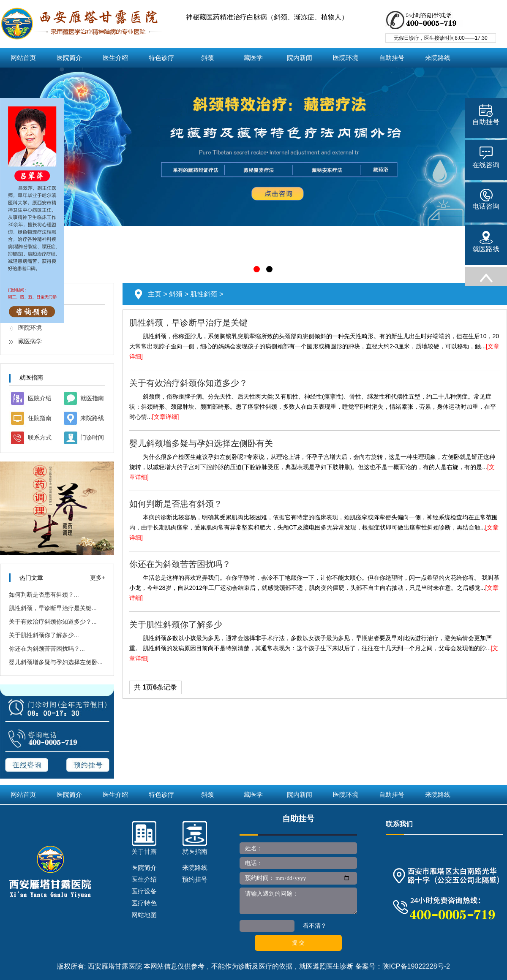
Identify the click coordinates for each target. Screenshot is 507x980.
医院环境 (346, 58)
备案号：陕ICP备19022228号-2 (403, 966)
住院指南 (40, 418)
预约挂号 (195, 879)
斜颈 (207, 58)
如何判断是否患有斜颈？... (44, 595)
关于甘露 (144, 851)
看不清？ (315, 926)
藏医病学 (30, 341)
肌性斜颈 (204, 294)
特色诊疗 (161, 58)
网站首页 (23, 58)
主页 (155, 294)
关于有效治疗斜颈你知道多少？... (53, 622)
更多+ (98, 578)
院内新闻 (300, 58)
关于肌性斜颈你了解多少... (44, 635)
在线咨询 (486, 157)
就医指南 (92, 398)
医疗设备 (144, 891)
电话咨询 (486, 199)
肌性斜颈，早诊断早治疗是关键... (53, 608)
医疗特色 (144, 903)
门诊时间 (92, 437)
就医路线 (486, 242)
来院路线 (438, 58)
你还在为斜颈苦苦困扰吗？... (47, 649)
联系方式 (40, 437)
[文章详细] (166, 417)
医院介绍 (40, 398)
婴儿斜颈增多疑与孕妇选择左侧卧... (56, 662)
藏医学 (253, 58)
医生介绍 (115, 58)
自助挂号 (392, 58)
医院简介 (69, 58)
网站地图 (144, 915)
